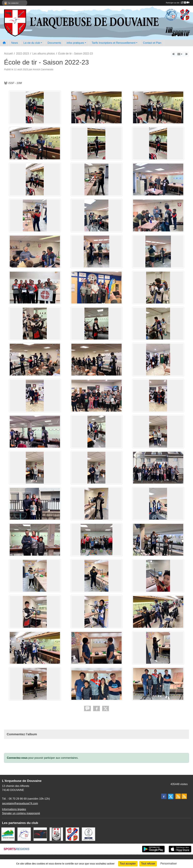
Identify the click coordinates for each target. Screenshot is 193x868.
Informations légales (14, 809)
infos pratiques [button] (75, 43)
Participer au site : (178, 3)
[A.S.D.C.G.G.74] (56, 834)
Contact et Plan (152, 43)
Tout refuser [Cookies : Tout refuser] (148, 864)
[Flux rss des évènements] (184, 796)
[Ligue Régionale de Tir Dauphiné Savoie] (24, 834)
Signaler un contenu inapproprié (21, 813)
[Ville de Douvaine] (8, 834)
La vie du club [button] (32, 43)
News (15, 43)
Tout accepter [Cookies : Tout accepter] (128, 864)
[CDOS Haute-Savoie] (88, 834)
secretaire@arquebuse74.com (20, 803)
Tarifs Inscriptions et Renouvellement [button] (114, 43)
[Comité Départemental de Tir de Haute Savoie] (72, 834)
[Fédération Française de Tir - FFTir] (40, 834)
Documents (54, 43)
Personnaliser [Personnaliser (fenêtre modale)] (169, 864)
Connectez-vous (17, 758)
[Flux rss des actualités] (178, 796)
